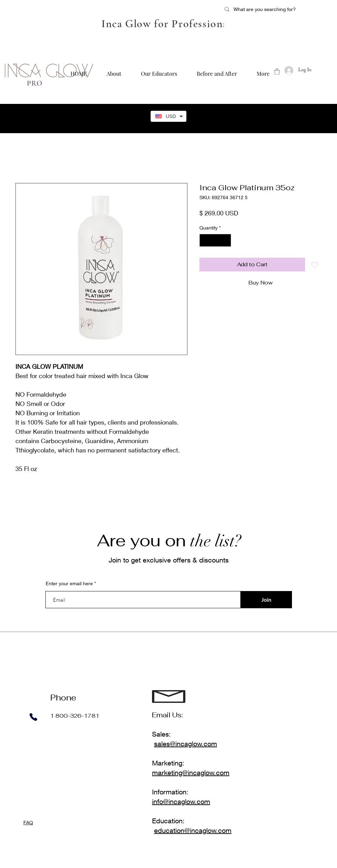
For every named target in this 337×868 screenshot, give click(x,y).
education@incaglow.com (193, 830)
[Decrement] (205, 240)
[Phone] (33, 717)
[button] (277, 72)
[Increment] (226, 240)
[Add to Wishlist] (315, 265)
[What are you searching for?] (269, 9)
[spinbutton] (215, 240)
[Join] (266, 600)
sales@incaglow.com (186, 744)
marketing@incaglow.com (191, 773)
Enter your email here (69, 583)
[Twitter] (321, 9)
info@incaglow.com (181, 801)
